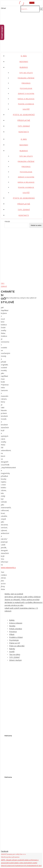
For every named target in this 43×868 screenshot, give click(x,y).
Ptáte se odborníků (24, 115)
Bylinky (12, 620)
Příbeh (12, 634)
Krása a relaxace (26, 99)
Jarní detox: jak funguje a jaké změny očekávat (23, 597)
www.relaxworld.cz (8, 568)
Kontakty (24, 132)
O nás (24, 56)
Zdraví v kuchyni (26, 93)
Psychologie (26, 88)
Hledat (7, 221)
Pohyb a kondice (26, 104)
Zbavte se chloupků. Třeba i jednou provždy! (22, 600)
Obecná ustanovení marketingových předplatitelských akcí (21, 866)
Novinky (24, 62)
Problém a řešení (26, 78)
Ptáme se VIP (15, 643)
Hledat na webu (36, 225)
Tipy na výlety (26, 73)
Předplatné (24, 120)
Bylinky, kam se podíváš (14, 594)
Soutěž (26, 109)
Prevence (26, 83)
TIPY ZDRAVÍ (24, 126)
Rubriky (24, 67)
